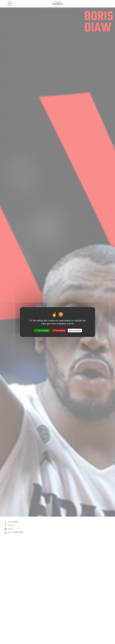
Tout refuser (59, 331)
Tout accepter (42, 331)
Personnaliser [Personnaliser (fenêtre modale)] (75, 331)
